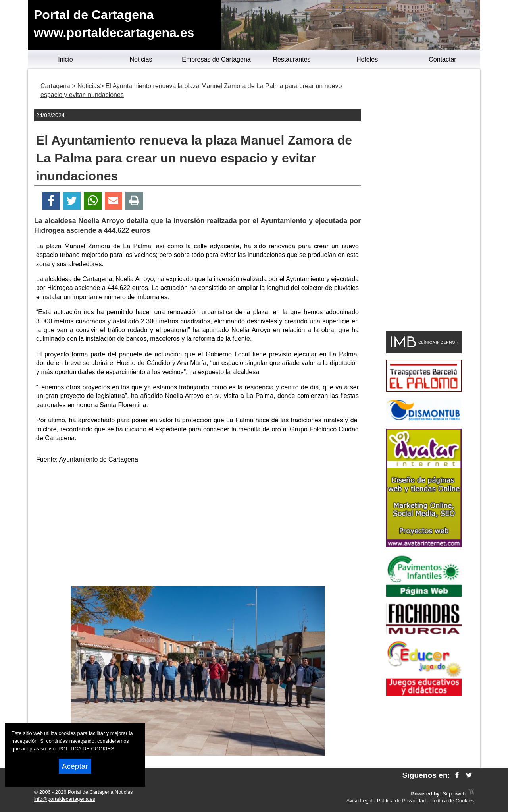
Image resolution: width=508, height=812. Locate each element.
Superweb (454, 794)
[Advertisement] (198, 526)
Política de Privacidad (401, 801)
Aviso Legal (360, 801)
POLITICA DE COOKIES (86, 749)
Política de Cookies (452, 801)
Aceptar (75, 766)
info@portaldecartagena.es (65, 799)
